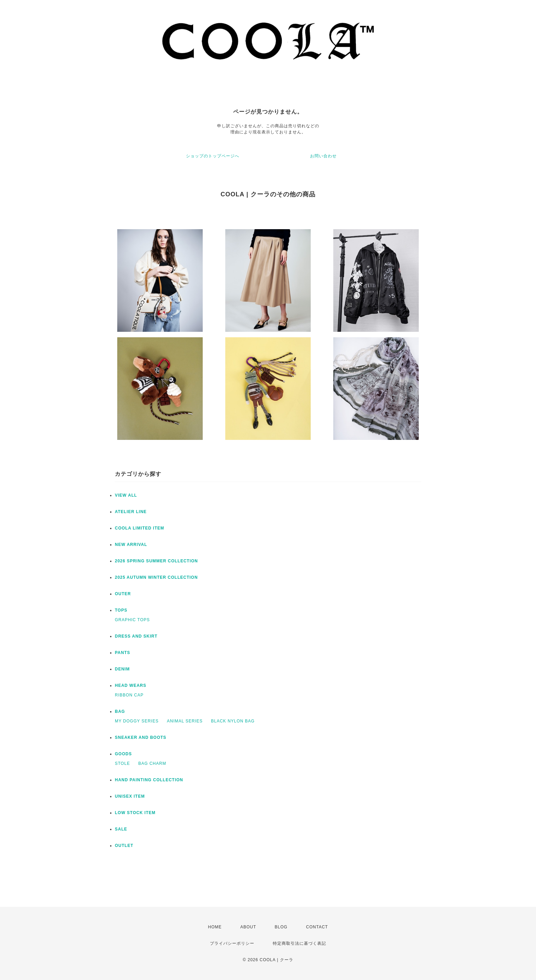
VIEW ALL (126, 495)
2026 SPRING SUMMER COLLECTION (156, 561)
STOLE (122, 763)
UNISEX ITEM (130, 796)
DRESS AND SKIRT (136, 636)
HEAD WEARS (131, 685)
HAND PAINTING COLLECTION (149, 780)
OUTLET (124, 846)
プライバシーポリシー (232, 943)
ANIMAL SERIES (185, 721)
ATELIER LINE (131, 512)
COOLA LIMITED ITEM (139, 528)
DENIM (122, 669)
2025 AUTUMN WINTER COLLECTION (156, 577)
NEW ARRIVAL (131, 545)
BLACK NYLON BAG (233, 721)
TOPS (121, 610)
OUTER (123, 594)
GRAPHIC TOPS (132, 620)
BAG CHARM (152, 763)
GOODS (123, 754)
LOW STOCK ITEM (135, 813)
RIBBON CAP (129, 695)
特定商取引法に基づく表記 (299, 943)
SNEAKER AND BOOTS (141, 737)
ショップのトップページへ (213, 156)
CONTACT (317, 927)
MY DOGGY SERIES (137, 721)
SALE (121, 829)
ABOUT (248, 927)
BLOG (281, 927)
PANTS (123, 653)
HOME (215, 927)
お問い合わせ (323, 156)
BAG (120, 711)
